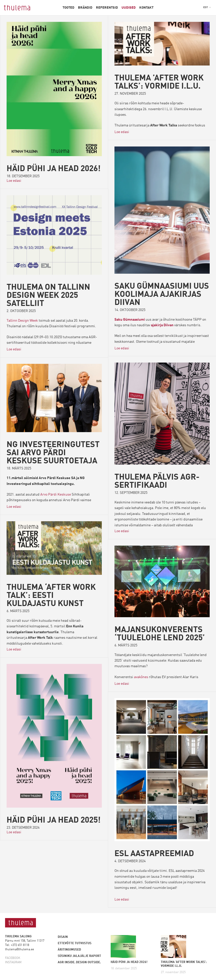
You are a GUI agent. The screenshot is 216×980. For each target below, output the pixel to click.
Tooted (68, 8)
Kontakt (146, 8)
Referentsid (107, 8)
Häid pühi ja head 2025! (54, 821)
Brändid (85, 8)
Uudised (129, 8)
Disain (63, 937)
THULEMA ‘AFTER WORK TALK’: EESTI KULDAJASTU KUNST (51, 596)
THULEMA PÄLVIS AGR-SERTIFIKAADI (157, 482)
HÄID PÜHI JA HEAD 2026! (54, 169)
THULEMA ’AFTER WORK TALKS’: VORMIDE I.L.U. (159, 83)
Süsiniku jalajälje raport (79, 956)
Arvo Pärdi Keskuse (56, 495)
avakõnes (141, 677)
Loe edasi (14, 181)
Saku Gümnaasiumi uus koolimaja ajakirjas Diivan (162, 295)
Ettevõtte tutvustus (75, 943)
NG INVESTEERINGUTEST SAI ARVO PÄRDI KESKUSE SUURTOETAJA (53, 453)
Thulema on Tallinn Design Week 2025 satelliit (48, 296)
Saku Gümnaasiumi (130, 320)
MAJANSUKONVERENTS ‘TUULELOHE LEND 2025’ (160, 634)
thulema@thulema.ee (19, 950)
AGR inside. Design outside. (79, 962)
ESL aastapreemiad (154, 854)
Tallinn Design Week (22, 321)
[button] (207, 7)
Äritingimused (69, 950)
